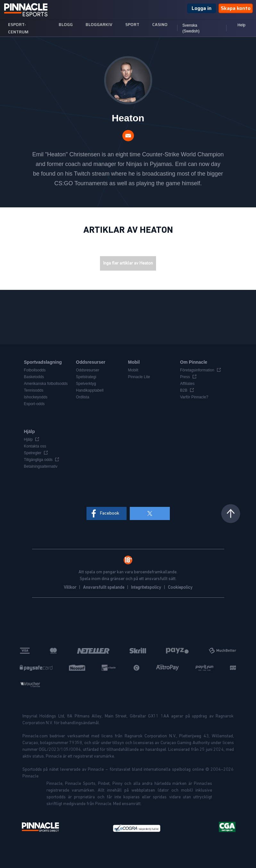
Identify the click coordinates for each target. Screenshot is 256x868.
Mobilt (133, 370)
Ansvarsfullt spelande (104, 587)
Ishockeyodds (36, 397)
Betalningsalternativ (41, 466)
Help (241, 25)
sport (132, 25)
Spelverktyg (86, 384)
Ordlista (83, 397)
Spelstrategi (86, 377)
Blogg (66, 25)
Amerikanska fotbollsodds (46, 384)
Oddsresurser (88, 370)
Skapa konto (236, 8)
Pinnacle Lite (139, 377)
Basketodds (34, 377)
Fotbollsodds (35, 370)
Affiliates (187, 384)
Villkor (70, 587)
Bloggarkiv (99, 25)
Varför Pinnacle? (194, 397)
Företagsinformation (197, 370)
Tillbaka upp (231, 514)
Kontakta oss (35, 446)
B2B (184, 390)
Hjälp (28, 439)
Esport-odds (34, 404)
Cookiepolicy (180, 587)
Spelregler (33, 453)
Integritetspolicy (147, 587)
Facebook (110, 513)
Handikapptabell (90, 390)
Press (185, 377)
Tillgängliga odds (38, 460)
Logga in (202, 8)
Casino (160, 25)
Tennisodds (34, 390)
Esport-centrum (18, 28)
